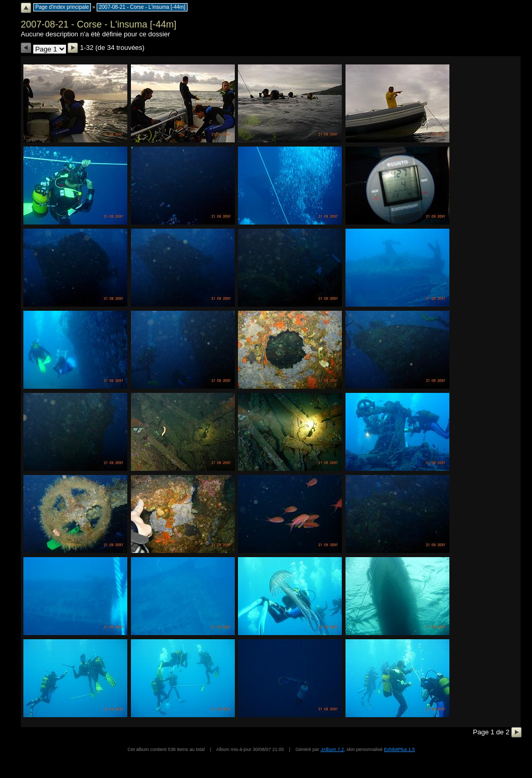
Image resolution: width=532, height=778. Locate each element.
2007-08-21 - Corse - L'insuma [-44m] (142, 7)
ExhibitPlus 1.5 (400, 749)
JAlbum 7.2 (332, 749)
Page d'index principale (62, 7)
